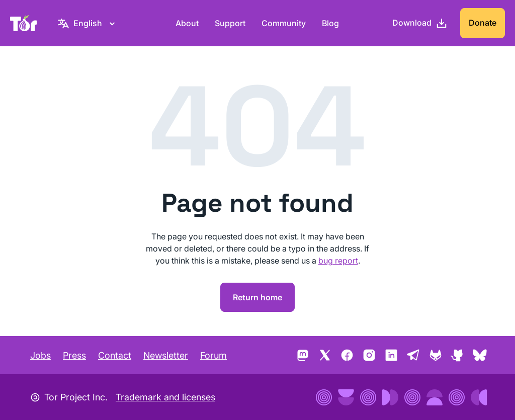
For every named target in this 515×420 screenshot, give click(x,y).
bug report (338, 261)
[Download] (420, 23)
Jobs (40, 355)
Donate (483, 23)
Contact (115, 355)
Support (230, 23)
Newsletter (166, 355)
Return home (257, 297)
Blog (330, 23)
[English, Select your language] (88, 23)
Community (284, 23)
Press (74, 355)
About (187, 23)
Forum (213, 355)
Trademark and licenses (165, 397)
